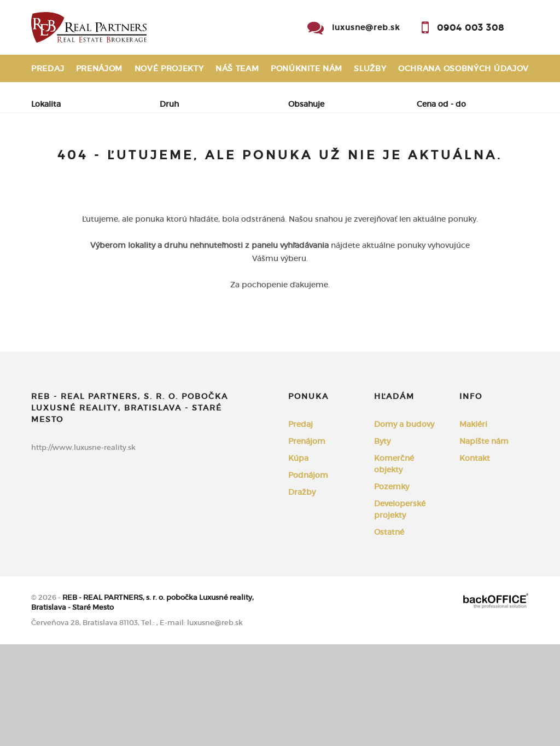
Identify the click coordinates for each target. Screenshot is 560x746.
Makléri (473, 526)
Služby (370, 68)
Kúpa (182, 159)
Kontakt (509, 96)
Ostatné (389, 634)
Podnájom (67, 185)
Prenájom (100, 68)
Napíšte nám (484, 543)
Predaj (48, 68)
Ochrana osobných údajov (463, 68)
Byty (382, 543)
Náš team (237, 68)
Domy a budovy (404, 526)
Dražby (302, 594)
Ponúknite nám (307, 68)
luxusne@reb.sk (366, 27)
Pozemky (392, 588)
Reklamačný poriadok (85, 96)
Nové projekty (169, 68)
